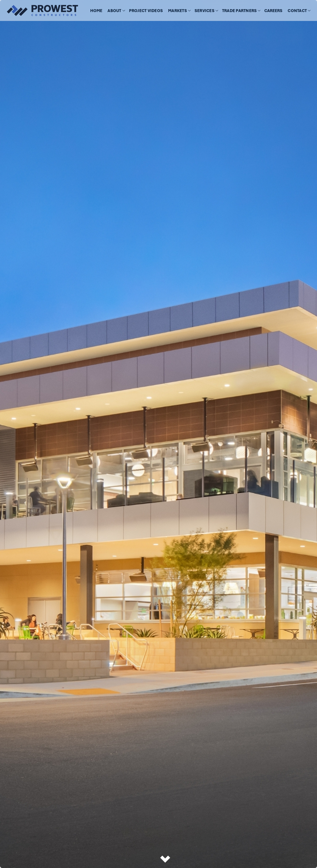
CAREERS (273, 11)
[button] (115, 11)
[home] (39, 10)
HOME (96, 11)
